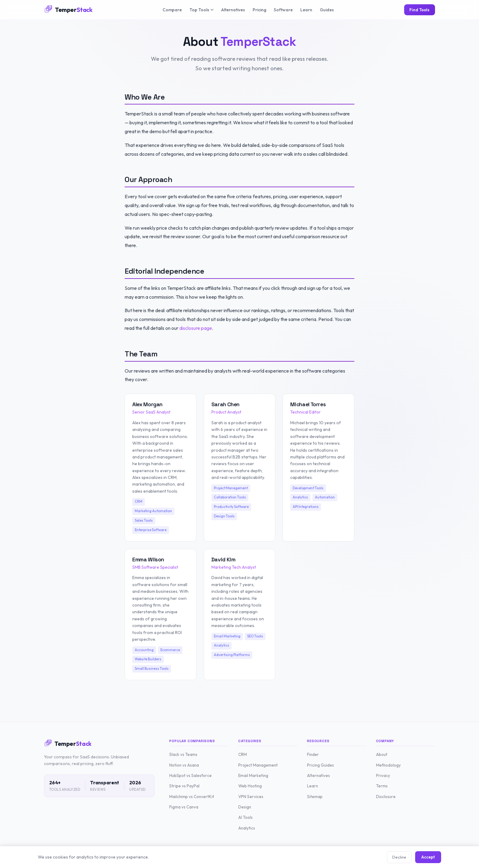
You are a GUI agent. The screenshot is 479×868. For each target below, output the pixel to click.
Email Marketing (253, 775)
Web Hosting (250, 786)
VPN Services (251, 797)
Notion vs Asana (184, 765)
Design (245, 807)
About (382, 754)
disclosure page (196, 328)
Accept (428, 857)
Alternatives (233, 10)
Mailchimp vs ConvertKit (192, 797)
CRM (243, 754)
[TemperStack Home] (68, 10)
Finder (313, 754)
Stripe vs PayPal (184, 786)
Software (283, 10)
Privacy (383, 775)
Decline (399, 857)
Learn (306, 10)
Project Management (258, 765)
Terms (382, 786)
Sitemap (315, 797)
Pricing (260, 10)
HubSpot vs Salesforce (190, 775)
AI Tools (245, 817)
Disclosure (386, 797)
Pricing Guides (320, 765)
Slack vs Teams (183, 754)
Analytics (247, 828)
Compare (172, 10)
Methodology (388, 765)
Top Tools (201, 10)
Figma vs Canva (184, 807)
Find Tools (419, 10)
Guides (327, 10)
